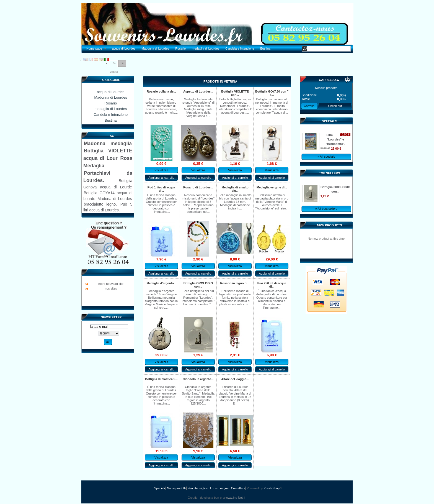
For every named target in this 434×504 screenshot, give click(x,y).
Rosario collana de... (161, 91)
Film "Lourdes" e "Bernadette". (335, 139)
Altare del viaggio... (235, 379)
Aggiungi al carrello (161, 178)
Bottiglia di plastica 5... (161, 379)
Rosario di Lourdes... (198, 187)
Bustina (265, 48)
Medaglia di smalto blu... (235, 189)
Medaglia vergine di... (272, 187)
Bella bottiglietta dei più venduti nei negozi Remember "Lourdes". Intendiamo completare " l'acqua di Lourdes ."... (198, 298)
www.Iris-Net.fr (236, 498)
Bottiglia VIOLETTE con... (235, 93)
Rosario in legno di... (235, 283)
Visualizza (161, 170)
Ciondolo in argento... (198, 379)
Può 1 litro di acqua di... (161, 189)
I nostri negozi (219, 488)
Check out (335, 106)
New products (329, 225)
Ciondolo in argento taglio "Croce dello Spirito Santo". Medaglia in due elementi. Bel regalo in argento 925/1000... (198, 395)
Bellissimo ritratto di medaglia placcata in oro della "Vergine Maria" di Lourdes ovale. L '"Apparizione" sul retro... (272, 202)
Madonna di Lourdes (155, 48)
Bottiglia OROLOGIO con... (198, 285)
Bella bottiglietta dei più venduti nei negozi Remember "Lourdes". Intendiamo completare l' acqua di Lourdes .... (235, 106)
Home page (95, 49)
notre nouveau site (111, 284)
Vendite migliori (198, 488)
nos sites (111, 288)
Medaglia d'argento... (161, 283)
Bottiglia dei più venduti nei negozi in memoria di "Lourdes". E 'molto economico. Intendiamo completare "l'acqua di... (272, 106)
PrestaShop (271, 488)
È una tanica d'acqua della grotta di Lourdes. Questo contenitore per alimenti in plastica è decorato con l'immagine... (161, 203)
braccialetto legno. (100, 204)
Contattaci (238, 488)
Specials (330, 121)
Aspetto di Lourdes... (198, 91)
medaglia (121, 144)
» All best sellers (326, 209)
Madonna (95, 144)
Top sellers (330, 173)
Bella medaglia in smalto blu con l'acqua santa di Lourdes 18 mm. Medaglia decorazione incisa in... (235, 202)
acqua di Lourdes (124, 48)
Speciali (160, 488)
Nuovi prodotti (176, 488)
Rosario (180, 48)
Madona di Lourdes (115, 199)
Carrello (327, 80)
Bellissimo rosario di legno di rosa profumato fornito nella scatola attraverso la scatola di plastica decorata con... (235, 298)
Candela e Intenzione (240, 48)
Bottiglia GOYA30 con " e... (272, 93)
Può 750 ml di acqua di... (272, 285)
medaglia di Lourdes (206, 48)
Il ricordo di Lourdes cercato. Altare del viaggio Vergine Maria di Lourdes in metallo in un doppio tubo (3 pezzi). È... (235, 395)
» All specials (326, 157)
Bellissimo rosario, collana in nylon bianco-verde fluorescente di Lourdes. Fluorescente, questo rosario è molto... (161, 106)
